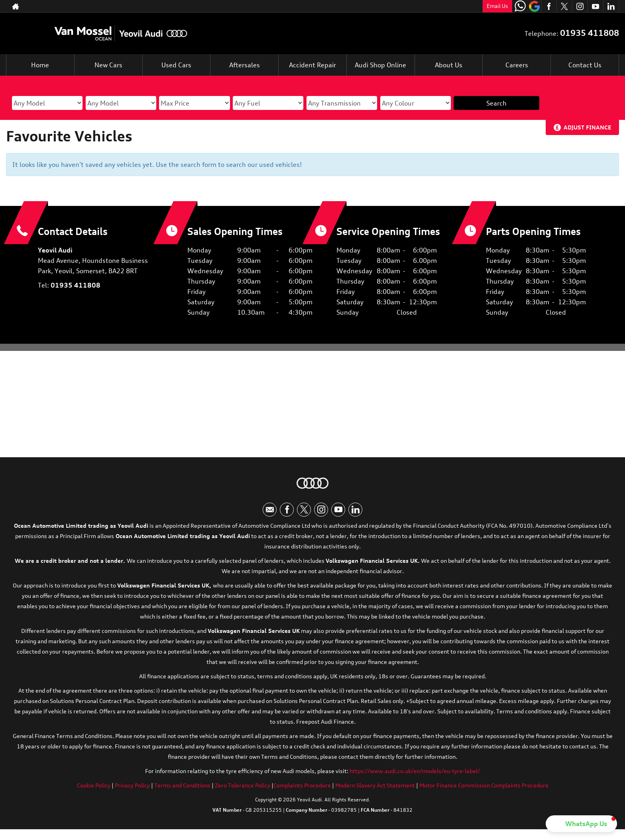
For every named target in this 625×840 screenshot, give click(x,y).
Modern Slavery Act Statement (375, 785)
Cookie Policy (94, 785)
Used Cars (176, 65)
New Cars (108, 65)
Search (496, 103)
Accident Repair (312, 65)
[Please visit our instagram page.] (580, 6)
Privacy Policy (132, 785)
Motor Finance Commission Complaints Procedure (484, 785)
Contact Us (585, 65)
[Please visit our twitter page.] (564, 6)
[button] (581, 824)
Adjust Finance (587, 127)
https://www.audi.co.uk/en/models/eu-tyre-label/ (415, 771)
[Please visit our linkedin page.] (611, 6)
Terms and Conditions (182, 785)
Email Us (497, 6)
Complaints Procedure (302, 785)
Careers (517, 65)
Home (40, 65)
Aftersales (245, 65)
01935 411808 (590, 33)
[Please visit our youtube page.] (595, 6)
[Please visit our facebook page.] (549, 6)
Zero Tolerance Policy (243, 785)
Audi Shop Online (380, 65)
